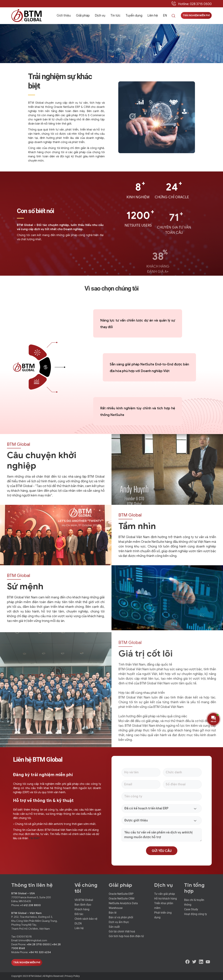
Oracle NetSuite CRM (122, 899)
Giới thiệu (64, 16)
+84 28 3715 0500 (39, 944)
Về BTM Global (84, 900)
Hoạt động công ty (196, 914)
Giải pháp (83, 16)
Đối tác (79, 914)
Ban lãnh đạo (83, 905)
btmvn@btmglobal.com (33, 940)
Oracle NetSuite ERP (121, 894)
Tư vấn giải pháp (165, 894)
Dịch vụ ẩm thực (119, 922)
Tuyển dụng (134, 16)
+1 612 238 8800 (30, 905)
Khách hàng (82, 909)
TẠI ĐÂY (34, 838)
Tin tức (115, 16)
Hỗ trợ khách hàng (166, 899)
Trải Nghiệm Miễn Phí (27, 962)
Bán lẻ (113, 913)
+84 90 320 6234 (40, 952)
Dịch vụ (100, 16)
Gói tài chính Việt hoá (122, 931)
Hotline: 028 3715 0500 (195, 4)
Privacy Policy (72, 976)
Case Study (191, 909)
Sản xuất (114, 927)
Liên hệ (153, 16)
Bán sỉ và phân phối (121, 917)
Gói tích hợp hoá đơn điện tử (126, 936)
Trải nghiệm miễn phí (196, 15)
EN (165, 16)
